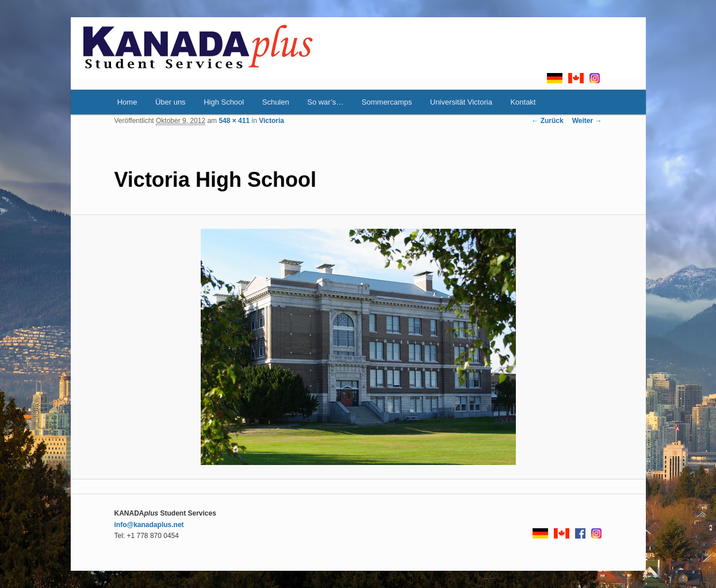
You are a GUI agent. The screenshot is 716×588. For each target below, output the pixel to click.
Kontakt (523, 102)
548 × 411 (234, 121)
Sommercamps (387, 102)
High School (224, 102)
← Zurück (547, 121)
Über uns (171, 102)
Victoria (271, 121)
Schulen (276, 102)
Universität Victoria (461, 102)
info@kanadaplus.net (149, 525)
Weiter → (587, 121)
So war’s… (325, 102)
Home (127, 102)
